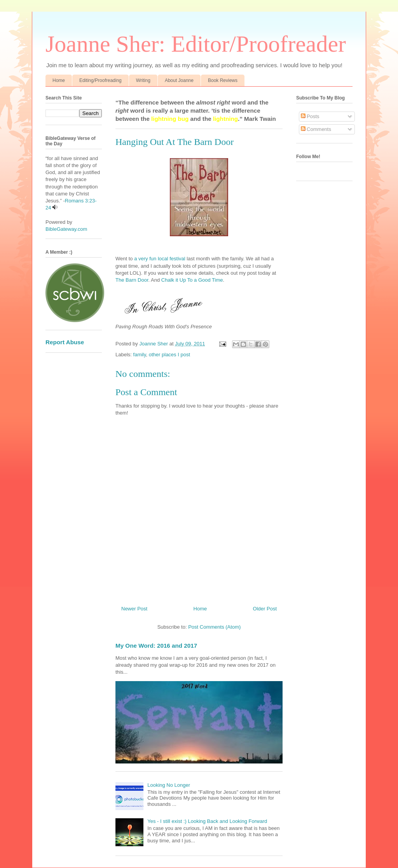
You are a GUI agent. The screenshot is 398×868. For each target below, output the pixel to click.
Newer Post (134, 609)
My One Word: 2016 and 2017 (156, 646)
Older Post (265, 609)
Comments (316, 129)
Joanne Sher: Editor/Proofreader (196, 44)
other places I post (169, 355)
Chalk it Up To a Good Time (192, 280)
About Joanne (179, 80)
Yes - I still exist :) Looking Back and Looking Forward (207, 821)
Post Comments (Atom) (214, 627)
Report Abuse (65, 342)
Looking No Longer (169, 785)
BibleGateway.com (66, 229)
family (140, 355)
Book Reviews (223, 80)
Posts (310, 116)
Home (59, 80)
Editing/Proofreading (100, 80)
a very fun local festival (160, 259)
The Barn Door (132, 280)
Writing (143, 80)
